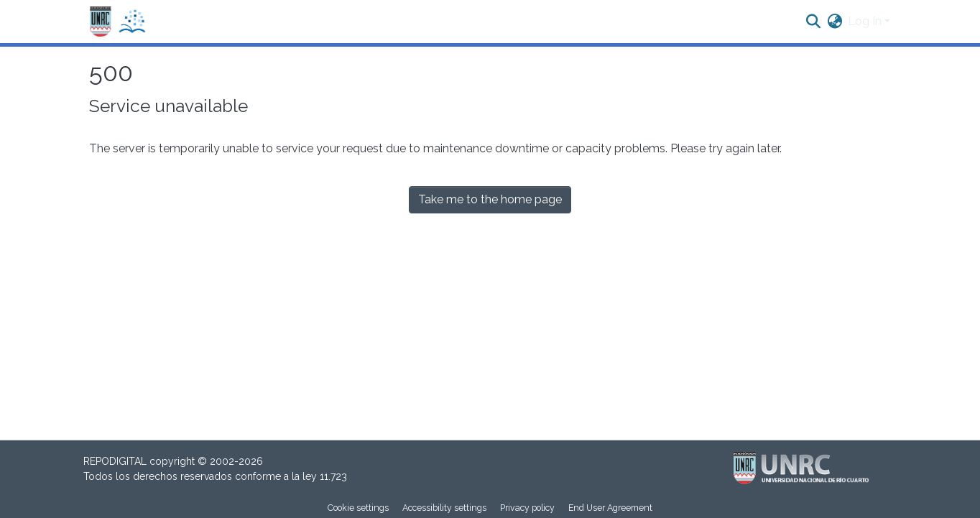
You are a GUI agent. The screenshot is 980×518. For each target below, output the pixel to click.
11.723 (333, 476)
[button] (118, 22)
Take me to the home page (490, 199)
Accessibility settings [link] (444, 508)
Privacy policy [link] (527, 508)
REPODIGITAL (116, 461)
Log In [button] (866, 21)
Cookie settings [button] (358, 508)
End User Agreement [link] (610, 508)
